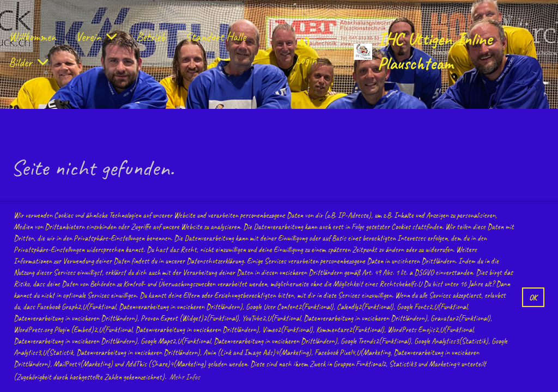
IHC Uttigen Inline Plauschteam (435, 51)
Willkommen (32, 37)
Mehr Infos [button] (185, 377)
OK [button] (533, 297)
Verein (96, 37)
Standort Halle (216, 37)
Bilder (28, 63)
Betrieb (151, 37)
